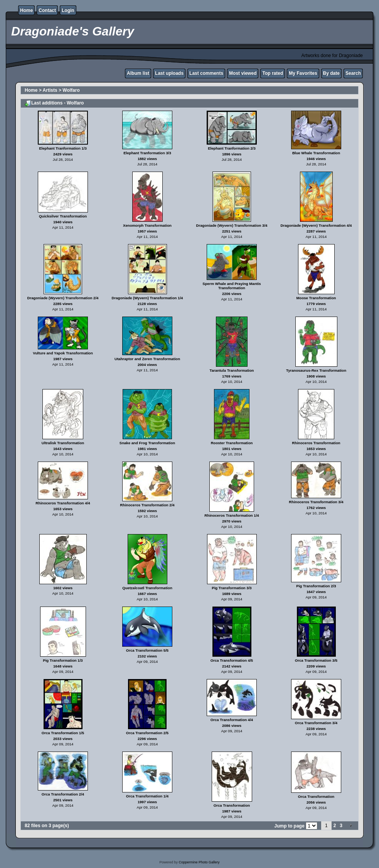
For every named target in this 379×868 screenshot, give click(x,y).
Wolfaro (71, 90)
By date (331, 73)
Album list (138, 73)
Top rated (273, 73)
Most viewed (243, 73)
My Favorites (303, 73)
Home (26, 10)
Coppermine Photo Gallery (199, 862)
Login (68, 10)
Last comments (206, 73)
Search (353, 73)
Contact (47, 10)
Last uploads (169, 73)
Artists (50, 90)
